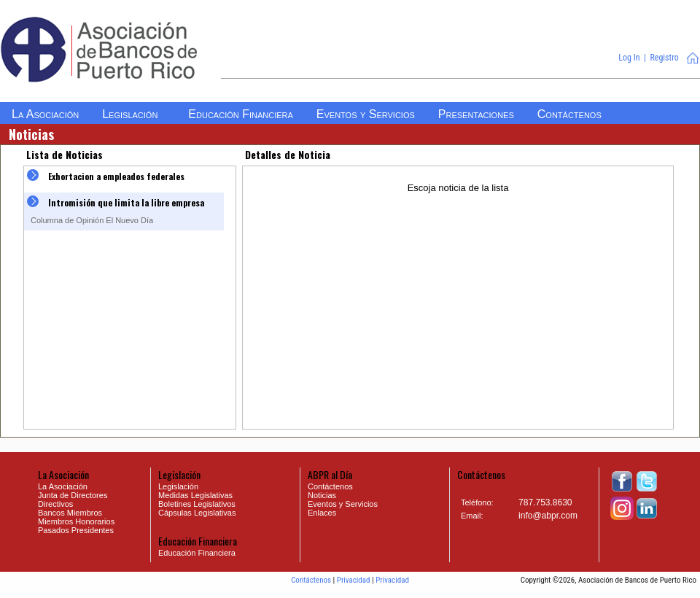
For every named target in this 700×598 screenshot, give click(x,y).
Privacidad (354, 580)
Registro (664, 58)
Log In (629, 58)
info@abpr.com (548, 516)
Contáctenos (311, 580)
